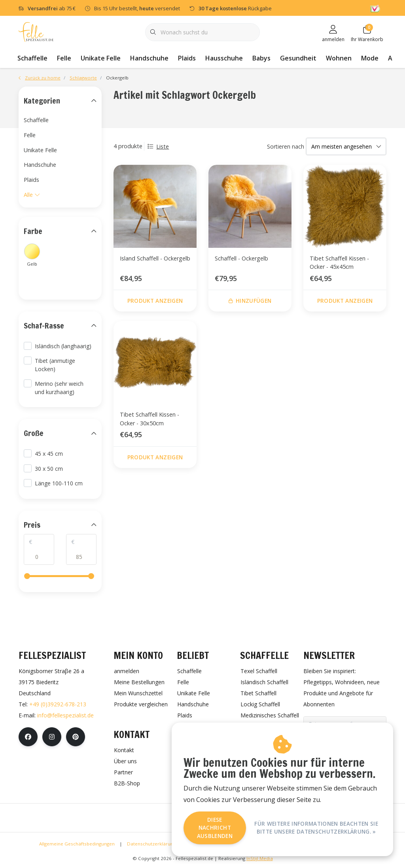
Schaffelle (32, 58)
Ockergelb (117, 78)
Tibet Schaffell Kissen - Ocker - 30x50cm (150, 419)
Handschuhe (149, 58)
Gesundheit (298, 58)
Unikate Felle (101, 58)
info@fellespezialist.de (65, 715)
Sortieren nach (286, 146)
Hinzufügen (250, 301)
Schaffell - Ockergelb (241, 258)
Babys (261, 58)
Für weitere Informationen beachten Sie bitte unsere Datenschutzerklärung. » (316, 827)
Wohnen (339, 58)
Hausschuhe (224, 58)
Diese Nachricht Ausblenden (215, 828)
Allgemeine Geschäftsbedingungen (77, 844)
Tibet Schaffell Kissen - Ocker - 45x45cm (339, 263)
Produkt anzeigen (155, 301)
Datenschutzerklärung (151, 844)
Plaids (187, 58)
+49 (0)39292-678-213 (58, 704)
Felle (64, 58)
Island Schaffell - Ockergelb (155, 258)
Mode (370, 58)
